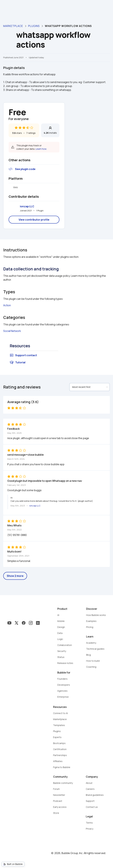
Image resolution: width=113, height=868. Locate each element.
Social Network (12, 331)
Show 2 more (15, 576)
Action (7, 305)
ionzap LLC (27, 206)
